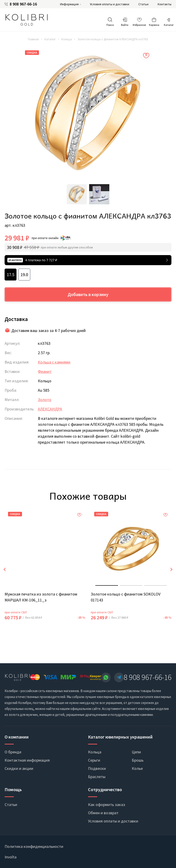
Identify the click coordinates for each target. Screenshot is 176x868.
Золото (45, 400)
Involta (11, 857)
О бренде (13, 752)
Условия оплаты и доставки (110, 4)
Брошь (138, 760)
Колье (137, 768)
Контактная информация (27, 760)
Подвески (97, 768)
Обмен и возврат (103, 813)
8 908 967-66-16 (23, 4)
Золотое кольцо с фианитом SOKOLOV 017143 (126, 597)
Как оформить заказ (107, 805)
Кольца (67, 39)
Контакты (165, 4)
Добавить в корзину (88, 294)
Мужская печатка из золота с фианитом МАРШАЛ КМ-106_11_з (41, 597)
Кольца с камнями (54, 362)
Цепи (136, 752)
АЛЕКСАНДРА (50, 409)
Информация (69, 4)
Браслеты (97, 777)
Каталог (50, 39)
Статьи (143, 4)
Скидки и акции (19, 768)
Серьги (94, 760)
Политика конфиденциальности (34, 846)
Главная (33, 39)
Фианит (45, 371)
